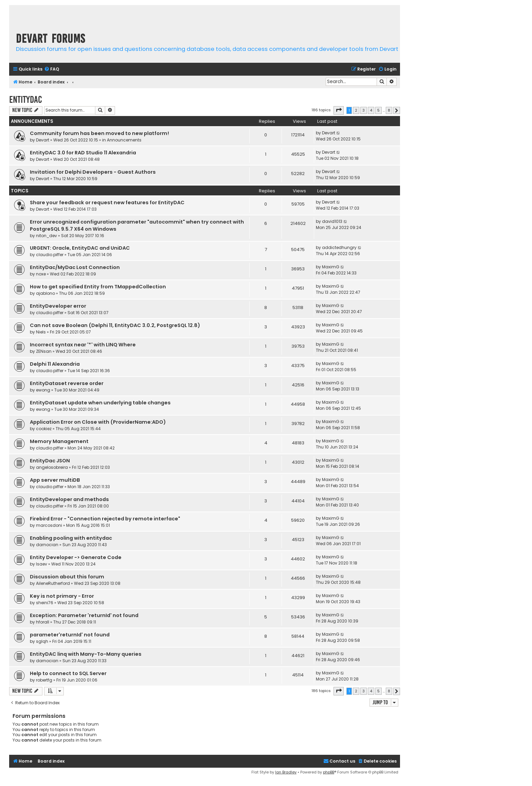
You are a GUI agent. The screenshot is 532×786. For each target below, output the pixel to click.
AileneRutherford (53, 583)
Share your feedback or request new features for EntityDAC (107, 203)
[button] (339, 110)
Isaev (42, 564)
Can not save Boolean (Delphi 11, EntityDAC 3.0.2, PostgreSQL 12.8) (115, 325)
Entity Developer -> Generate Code (76, 557)
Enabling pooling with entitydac (71, 538)
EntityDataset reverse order (67, 383)
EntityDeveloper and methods (69, 499)
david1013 (332, 221)
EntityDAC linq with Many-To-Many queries (86, 654)
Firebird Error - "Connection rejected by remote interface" (105, 519)
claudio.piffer (50, 255)
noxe (41, 274)
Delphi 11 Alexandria (55, 364)
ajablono (45, 293)
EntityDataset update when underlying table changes (100, 403)
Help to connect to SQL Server (68, 673)
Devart (43, 140)
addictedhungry (339, 247)
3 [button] (364, 110)
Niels (41, 332)
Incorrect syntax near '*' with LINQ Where (83, 345)
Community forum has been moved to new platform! (99, 133)
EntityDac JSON (50, 461)
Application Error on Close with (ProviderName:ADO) (98, 422)
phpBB (329, 772)
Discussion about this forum (67, 577)
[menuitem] (52, 69)
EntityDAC (26, 100)
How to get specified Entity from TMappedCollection (98, 287)
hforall (43, 622)
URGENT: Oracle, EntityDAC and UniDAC (80, 248)
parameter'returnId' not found (70, 635)
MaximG (331, 267)
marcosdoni (49, 525)
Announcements (124, 140)
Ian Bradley (286, 772)
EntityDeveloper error (58, 306)
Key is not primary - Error (62, 596)
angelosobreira (52, 467)
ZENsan (44, 351)
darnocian (47, 545)
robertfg (44, 680)
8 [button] (389, 110)
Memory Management (59, 441)
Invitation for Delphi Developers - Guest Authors (93, 172)
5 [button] (378, 110)
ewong (43, 390)
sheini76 (45, 603)
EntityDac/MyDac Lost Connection (75, 267)
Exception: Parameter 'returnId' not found (84, 615)
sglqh (42, 641)
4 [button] (371, 110)
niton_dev (46, 236)
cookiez (44, 429)
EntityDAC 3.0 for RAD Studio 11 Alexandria (83, 153)
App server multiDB (55, 480)
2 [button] (356, 110)
